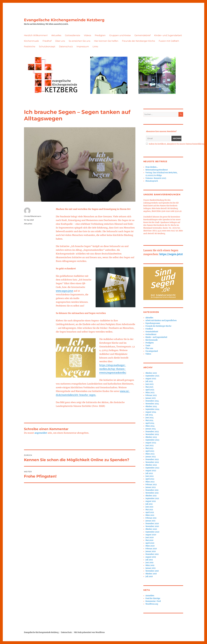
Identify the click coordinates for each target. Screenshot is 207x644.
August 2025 (151, 379)
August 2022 (151, 471)
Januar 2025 (151, 398)
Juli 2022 (149, 473)
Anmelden (150, 596)
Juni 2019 (149, 563)
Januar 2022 (151, 487)
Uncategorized (152, 351)
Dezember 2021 (152, 490)
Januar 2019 (151, 568)
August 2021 (151, 501)
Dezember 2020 (152, 524)
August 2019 (151, 557)
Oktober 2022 (151, 465)
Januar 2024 (151, 429)
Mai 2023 (149, 448)
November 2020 (152, 526)
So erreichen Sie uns (79, 41)
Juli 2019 (149, 560)
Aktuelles (56, 35)
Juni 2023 (149, 446)
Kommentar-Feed (153, 601)
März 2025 (150, 393)
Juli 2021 (149, 504)
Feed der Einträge (153, 598)
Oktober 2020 (151, 529)
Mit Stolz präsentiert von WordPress (89, 632)
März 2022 (150, 482)
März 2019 (150, 565)
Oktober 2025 (151, 373)
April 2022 (150, 479)
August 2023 (151, 443)
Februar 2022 (151, 485)
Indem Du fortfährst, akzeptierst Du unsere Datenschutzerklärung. (176, 144)
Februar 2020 (151, 549)
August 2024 (151, 412)
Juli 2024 (149, 415)
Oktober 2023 (151, 437)
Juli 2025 (149, 381)
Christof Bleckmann (33, 216)
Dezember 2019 (152, 554)
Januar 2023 (151, 457)
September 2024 (152, 409)
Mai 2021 (149, 510)
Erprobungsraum (153, 323)
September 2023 (152, 440)
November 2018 (152, 571)
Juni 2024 (150, 418)
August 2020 (151, 535)
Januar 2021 (150, 521)
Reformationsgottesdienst (157, 170)
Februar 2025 (151, 395)
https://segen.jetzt (171, 254)
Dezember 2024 (152, 401)
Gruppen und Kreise (120, 35)
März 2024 (150, 426)
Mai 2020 (149, 540)
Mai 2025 (149, 387)
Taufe (148, 346)
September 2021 (152, 498)
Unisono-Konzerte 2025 (156, 178)
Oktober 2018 (151, 574)
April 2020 (150, 543)
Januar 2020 (151, 551)
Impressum (83, 47)
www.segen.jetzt (65, 291)
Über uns (60, 41)
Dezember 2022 (152, 459)
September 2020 (152, 532)
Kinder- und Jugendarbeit (168, 35)
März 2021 (150, 515)
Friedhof (47, 41)
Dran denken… (152, 167)
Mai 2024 (149, 420)
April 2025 (150, 390)
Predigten (100, 35)
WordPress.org (152, 604)
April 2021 (150, 512)
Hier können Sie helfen (106, 41)
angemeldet (41, 433)
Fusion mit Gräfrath (169, 41)
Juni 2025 (150, 384)
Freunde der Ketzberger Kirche (139, 41)
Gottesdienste (73, 35)
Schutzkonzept (47, 47)
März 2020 (150, 546)
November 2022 (152, 462)
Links (95, 47)
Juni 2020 (150, 537)
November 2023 (152, 434)
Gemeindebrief (142, 35)
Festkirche (30, 47)
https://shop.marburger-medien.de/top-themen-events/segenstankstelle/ (113, 369)
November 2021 (152, 493)
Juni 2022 (150, 476)
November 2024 (152, 404)
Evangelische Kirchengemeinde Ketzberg (64, 20)
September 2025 (152, 376)
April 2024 (150, 423)
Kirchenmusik (31, 41)
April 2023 (150, 451)
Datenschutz (66, 47)
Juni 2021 (149, 507)
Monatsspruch (152, 181)
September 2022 (152, 468)
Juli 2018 (149, 577)
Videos (88, 35)
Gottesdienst (151, 334)
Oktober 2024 (151, 406)
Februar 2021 (151, 518)
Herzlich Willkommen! (36, 35)
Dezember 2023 (152, 432)
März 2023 (150, 454)
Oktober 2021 (151, 496)
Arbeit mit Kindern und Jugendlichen (161, 320)
